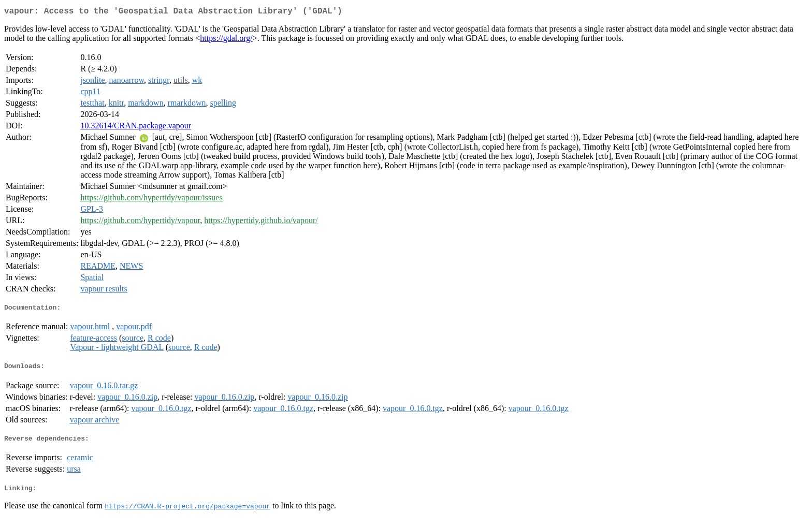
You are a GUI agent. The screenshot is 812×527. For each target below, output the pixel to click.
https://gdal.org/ (226, 40)
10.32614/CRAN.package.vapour (136, 128)
